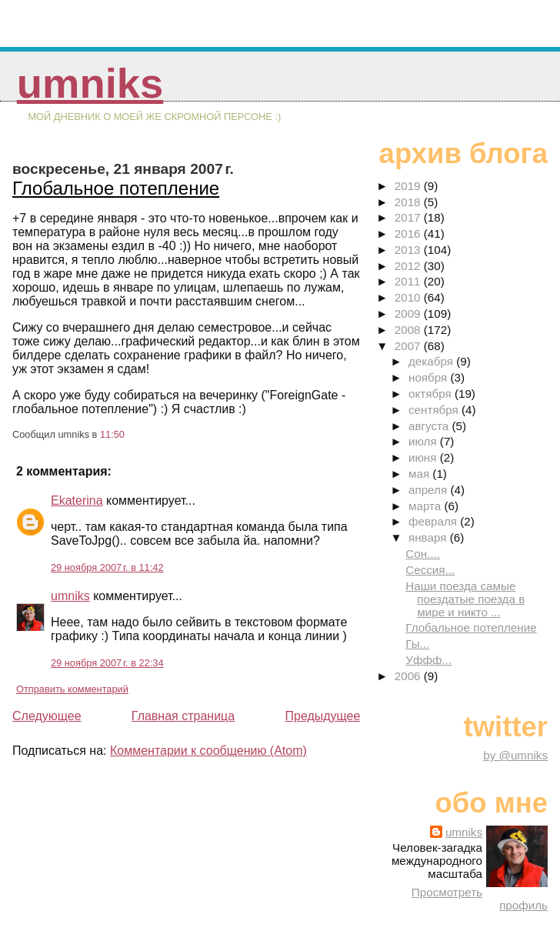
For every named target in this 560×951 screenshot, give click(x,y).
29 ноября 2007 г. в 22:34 (107, 663)
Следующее (47, 716)
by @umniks (515, 755)
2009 (409, 314)
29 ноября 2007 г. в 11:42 (107, 567)
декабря (432, 361)
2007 (409, 346)
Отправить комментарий (72, 689)
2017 (409, 217)
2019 (409, 186)
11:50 (112, 434)
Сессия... (430, 570)
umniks (90, 83)
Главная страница (183, 716)
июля (424, 441)
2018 (409, 202)
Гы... (417, 644)
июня (424, 457)
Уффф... (428, 660)
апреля (429, 490)
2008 (409, 330)
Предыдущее (322, 716)
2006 (409, 676)
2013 (409, 250)
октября (432, 394)
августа (430, 426)
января (429, 537)
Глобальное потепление (116, 188)
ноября (429, 377)
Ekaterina (77, 501)
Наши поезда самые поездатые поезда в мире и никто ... (465, 599)
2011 (409, 281)
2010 (409, 297)
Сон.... (423, 554)
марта (426, 506)
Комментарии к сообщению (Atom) (208, 751)
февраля (434, 521)
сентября (435, 410)
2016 (409, 234)
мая (420, 474)
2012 (409, 266)
